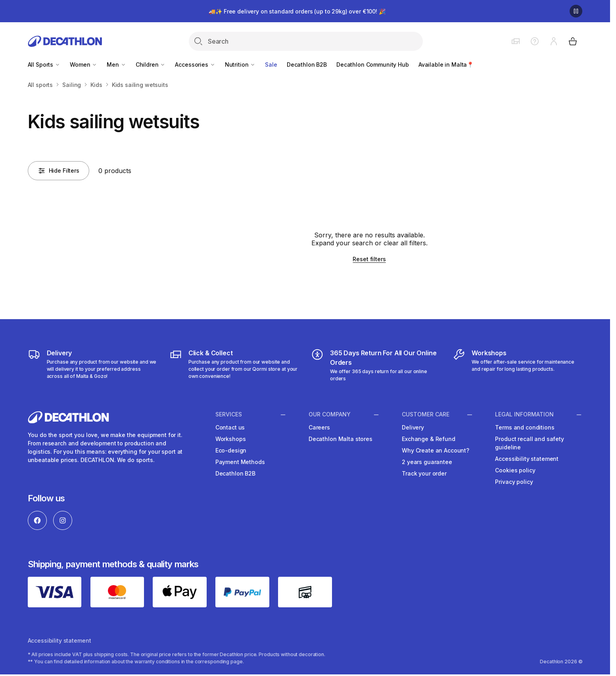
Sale (271, 65)
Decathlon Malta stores (341, 439)
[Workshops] (517, 365)
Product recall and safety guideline (530, 443)
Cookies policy (515, 470)
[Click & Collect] (234, 365)
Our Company (330, 414)
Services (229, 414)
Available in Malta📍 (446, 65)
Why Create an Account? (436, 450)
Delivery (413, 427)
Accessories (195, 65)
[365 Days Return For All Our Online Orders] (376, 365)
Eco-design (231, 450)
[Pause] (576, 11)
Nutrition (240, 65)
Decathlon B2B (307, 65)
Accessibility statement (527, 459)
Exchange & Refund (429, 439)
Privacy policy (514, 482)
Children (151, 65)
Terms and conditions (525, 427)
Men (116, 65)
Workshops (231, 439)
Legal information (524, 414)
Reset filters (369, 259)
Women (83, 65)
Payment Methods (240, 462)
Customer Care (426, 414)
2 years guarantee (427, 462)
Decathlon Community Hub (373, 65)
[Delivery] (93, 365)
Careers (319, 427)
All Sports (44, 65)
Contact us (230, 427)
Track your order (424, 473)
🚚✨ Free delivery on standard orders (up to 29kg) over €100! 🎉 (297, 11)
